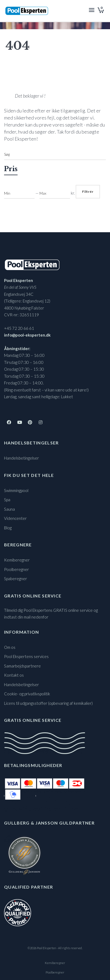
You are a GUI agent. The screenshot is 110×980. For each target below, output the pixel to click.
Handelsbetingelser (21, 458)
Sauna (9, 509)
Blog (8, 528)
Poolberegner (16, 569)
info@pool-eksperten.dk (27, 335)
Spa (7, 500)
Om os (10, 647)
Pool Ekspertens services (26, 656)
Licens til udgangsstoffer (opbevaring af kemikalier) (48, 703)
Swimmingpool (16, 490)
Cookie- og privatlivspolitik (27, 694)
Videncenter (15, 518)
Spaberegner (16, 579)
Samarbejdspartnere (22, 666)
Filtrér (88, 192)
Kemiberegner (17, 560)
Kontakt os (14, 675)
